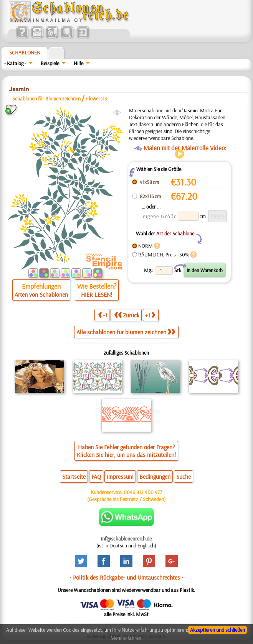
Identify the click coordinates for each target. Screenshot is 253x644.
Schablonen (25, 53)
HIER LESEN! (97, 294)
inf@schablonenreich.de (126, 539)
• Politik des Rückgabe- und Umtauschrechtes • (126, 577)
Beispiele (50, 63)
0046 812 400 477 (143, 492)
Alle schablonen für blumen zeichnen (126, 332)
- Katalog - (15, 63)
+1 (150, 315)
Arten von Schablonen (41, 294)
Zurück (127, 315)
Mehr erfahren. (126, 638)
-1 (103, 315)
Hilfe (79, 63)
